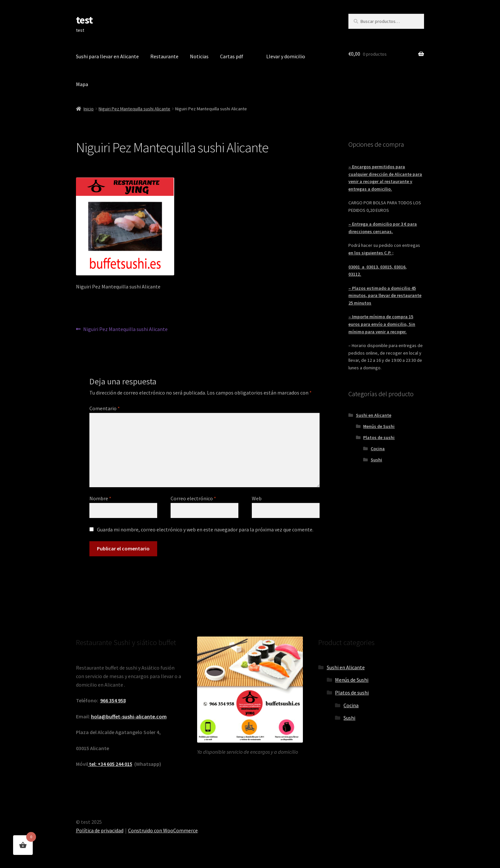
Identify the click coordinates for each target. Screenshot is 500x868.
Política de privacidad (100, 830)
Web (257, 498)
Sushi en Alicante (374, 415)
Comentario (105, 408)
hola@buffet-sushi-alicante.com (129, 716)
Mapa (82, 84)
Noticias (199, 56)
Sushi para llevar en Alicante (107, 56)
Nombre (100, 498)
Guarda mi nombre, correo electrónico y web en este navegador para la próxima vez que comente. (205, 529)
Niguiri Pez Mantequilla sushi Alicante (134, 109)
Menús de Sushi (379, 426)
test (84, 20)
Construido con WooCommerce (163, 830)
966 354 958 (113, 700)
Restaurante (164, 56)
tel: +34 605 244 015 (110, 764)
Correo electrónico (193, 498)
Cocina (378, 449)
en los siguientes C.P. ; (371, 253)
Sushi (376, 460)
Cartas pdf (232, 56)
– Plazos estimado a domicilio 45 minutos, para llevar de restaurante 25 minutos (385, 295)
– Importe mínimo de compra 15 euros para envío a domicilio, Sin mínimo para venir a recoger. (382, 324)
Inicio (89, 109)
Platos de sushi (379, 437)
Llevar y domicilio (286, 56)
